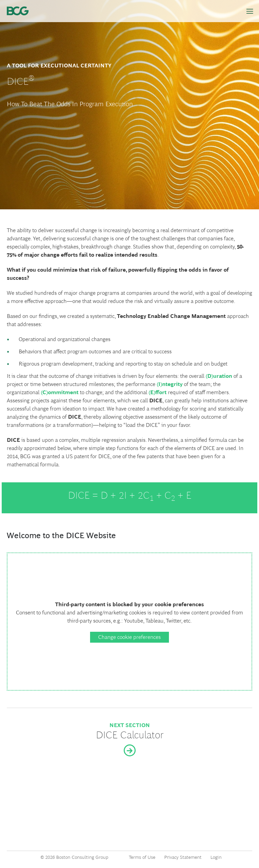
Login (216, 857)
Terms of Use (142, 857)
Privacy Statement (183, 857)
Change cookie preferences (129, 637)
